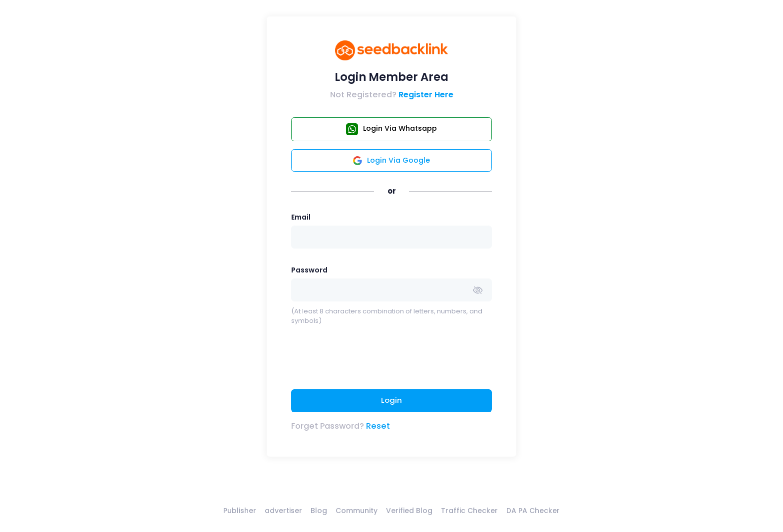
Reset (378, 426)
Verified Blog (409, 511)
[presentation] (367, 361)
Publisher (240, 511)
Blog (319, 511)
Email (301, 217)
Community (357, 511)
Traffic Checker (469, 511)
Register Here (426, 95)
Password (309, 270)
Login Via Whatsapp (391, 129)
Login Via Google (391, 160)
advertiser (283, 511)
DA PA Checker (533, 511)
